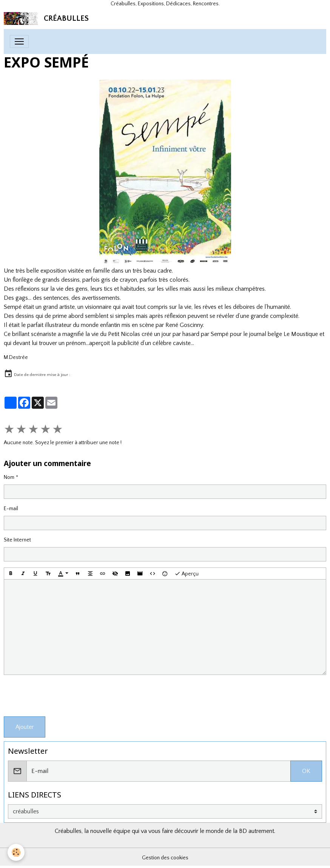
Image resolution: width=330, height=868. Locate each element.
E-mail (11, 509)
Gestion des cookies (165, 858)
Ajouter (25, 727)
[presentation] (61, 696)
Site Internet (17, 540)
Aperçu (187, 574)
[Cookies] (16, 852)
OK (306, 771)
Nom (9, 477)
